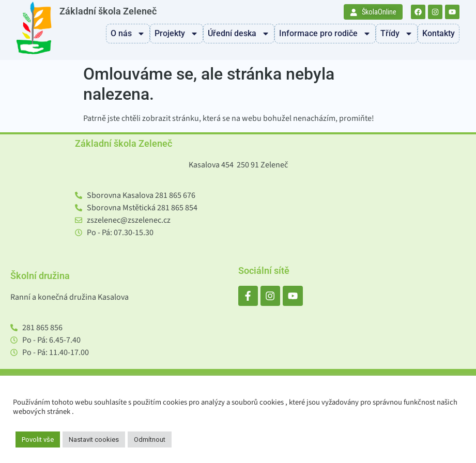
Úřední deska (239, 34)
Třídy (397, 34)
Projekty (176, 34)
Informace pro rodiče (325, 34)
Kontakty (439, 33)
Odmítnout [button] (150, 439)
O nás (128, 34)
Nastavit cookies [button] (94, 439)
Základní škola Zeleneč (108, 11)
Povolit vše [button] (38, 439)
